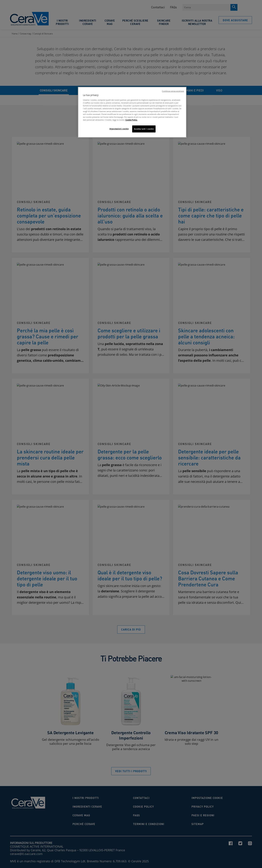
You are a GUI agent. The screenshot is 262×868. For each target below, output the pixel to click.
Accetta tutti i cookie (144, 129)
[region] (132, 112)
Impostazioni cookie (119, 129)
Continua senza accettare (173, 91)
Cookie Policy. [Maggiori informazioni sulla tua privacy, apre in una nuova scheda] (131, 120)
